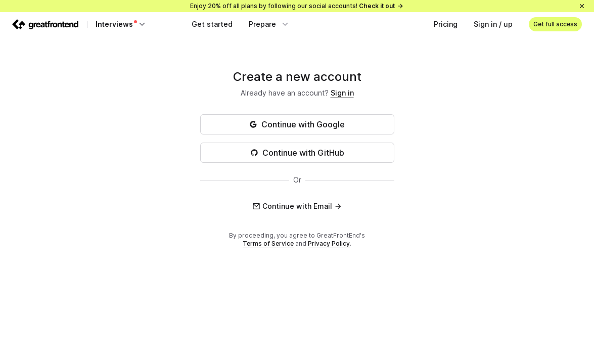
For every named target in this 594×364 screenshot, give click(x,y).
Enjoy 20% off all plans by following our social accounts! (297, 6)
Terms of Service (268, 243)
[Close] (582, 6)
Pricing (446, 24)
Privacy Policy (329, 243)
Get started (212, 24)
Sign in (342, 93)
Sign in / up (493, 24)
